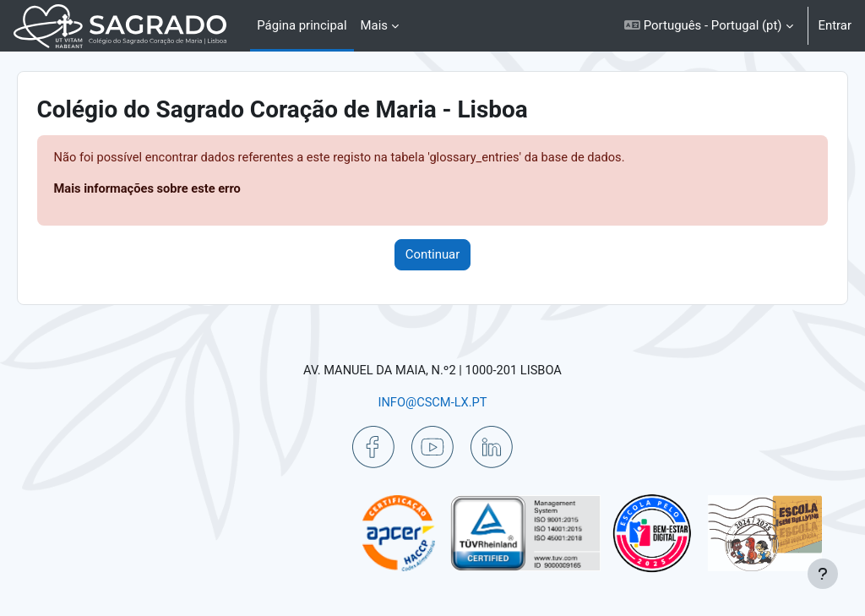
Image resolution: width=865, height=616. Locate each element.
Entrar (835, 25)
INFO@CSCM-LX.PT (432, 402)
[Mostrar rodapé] (823, 574)
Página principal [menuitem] (302, 25)
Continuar (433, 255)
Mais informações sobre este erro (173, 190)
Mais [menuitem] (374, 25)
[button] (708, 26)
